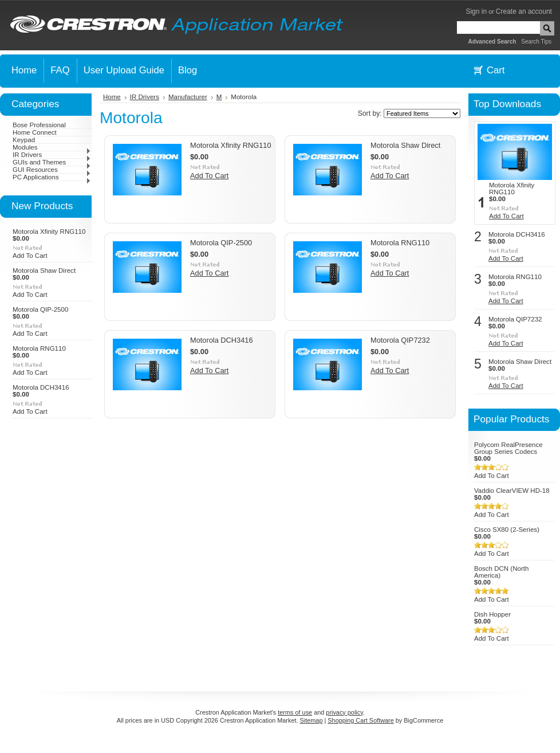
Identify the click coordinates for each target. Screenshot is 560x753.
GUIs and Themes (52, 162)
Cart (496, 70)
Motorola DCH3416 (41, 387)
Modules (52, 147)
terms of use (295, 712)
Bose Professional (39, 125)
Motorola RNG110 (39, 348)
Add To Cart (30, 256)
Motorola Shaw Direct (44, 270)
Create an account (524, 11)
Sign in (476, 11)
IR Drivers (52, 155)
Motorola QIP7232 (400, 340)
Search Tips (536, 42)
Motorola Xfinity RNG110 (49, 232)
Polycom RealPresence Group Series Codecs (508, 448)
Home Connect (35, 132)
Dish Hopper (492, 614)
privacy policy (344, 712)
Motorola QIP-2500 (40, 309)
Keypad (24, 140)
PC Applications (52, 177)
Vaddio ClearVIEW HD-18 (512, 491)
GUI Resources (52, 170)
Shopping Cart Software (360, 720)
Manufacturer (188, 97)
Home (112, 97)
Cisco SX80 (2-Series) (507, 530)
